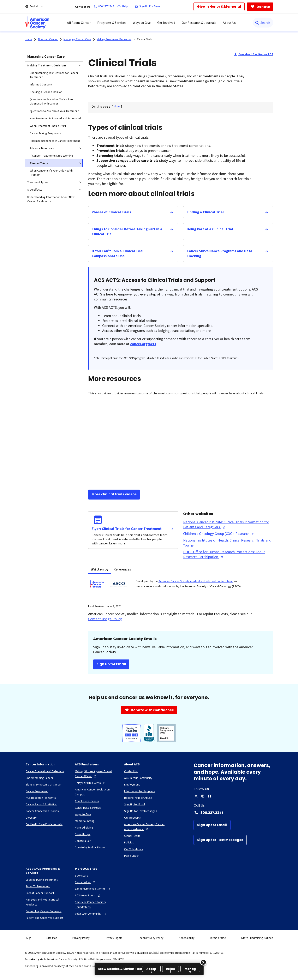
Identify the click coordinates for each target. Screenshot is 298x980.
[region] (149, 969)
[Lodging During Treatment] (42, 880)
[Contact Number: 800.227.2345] (233, 813)
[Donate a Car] (83, 841)
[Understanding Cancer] (39, 778)
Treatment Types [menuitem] (38, 182)
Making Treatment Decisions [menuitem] (47, 65)
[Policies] (129, 842)
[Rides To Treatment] (38, 886)
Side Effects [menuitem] (35, 190)
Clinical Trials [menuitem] (39, 163)
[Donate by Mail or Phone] (90, 847)
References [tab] (122, 569)
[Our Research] (133, 818)
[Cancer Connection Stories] (42, 811)
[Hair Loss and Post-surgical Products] (47, 902)
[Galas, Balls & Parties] (88, 808)
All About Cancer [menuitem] (79, 23)
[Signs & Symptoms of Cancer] (44, 784)
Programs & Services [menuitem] (112, 23)
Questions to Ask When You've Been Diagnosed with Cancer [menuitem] (52, 101)
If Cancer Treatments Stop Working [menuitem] (51, 156)
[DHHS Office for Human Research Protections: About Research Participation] (228, 554)
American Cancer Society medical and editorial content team (196, 581)
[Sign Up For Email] (148, 7)
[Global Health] (132, 836)
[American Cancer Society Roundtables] (96, 904)
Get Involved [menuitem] (166, 23)
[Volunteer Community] (91, 914)
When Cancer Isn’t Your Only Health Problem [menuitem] (51, 173)
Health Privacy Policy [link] (151, 938)
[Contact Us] (131, 771)
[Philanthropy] (83, 834)
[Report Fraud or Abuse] (138, 798)
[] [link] (117, 106)
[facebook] (209, 796)
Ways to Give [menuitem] (142, 23)
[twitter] (196, 796)
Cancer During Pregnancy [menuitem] (45, 133)
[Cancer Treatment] (37, 791)
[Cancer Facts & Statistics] (41, 804)
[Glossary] (31, 818)
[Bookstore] (82, 876)
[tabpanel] (181, 587)
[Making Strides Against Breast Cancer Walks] (96, 774)
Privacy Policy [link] (81, 938)
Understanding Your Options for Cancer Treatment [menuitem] (54, 75)
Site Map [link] (52, 938)
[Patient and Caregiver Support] (44, 918)
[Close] (203, 962)
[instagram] (203, 796)
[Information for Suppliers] (140, 791)
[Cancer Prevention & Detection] (45, 771)
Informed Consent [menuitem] (41, 84)
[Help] (123, 7)
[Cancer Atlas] (85, 882)
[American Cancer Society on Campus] (96, 792)
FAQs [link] (28, 938)
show (117, 106)
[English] (37, 7)
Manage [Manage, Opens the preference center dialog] (190, 969)
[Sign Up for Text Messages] (220, 840)
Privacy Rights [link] (114, 938)
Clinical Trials (145, 39)
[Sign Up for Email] (212, 825)
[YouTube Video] (181, 443)
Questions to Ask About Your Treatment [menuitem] (54, 111)
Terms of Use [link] (218, 938)
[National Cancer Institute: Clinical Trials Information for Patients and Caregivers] (228, 525)
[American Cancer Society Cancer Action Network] (145, 827)
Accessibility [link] (187, 938)
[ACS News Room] (88, 895)
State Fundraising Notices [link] (257, 938)
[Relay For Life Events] (91, 783)
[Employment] (132, 784)
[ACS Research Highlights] (41, 798)
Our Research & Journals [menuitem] (199, 23)
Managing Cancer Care (46, 56)
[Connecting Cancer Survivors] (44, 911)
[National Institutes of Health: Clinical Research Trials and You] (228, 543)
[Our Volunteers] (133, 849)
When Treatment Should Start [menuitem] (48, 126)
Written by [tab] (100, 569)
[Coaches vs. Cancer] (87, 801)
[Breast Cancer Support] (40, 893)
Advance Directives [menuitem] (42, 148)
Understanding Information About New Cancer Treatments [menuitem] (51, 199)
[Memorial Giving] (85, 821)
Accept (151, 969)
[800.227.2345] (105, 7)
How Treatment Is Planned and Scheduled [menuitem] (55, 118)
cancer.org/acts (143, 344)
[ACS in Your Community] (138, 778)
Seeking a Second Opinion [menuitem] (46, 92)
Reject (170, 969)
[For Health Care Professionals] (44, 824)
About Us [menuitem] (229, 23)
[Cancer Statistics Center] (93, 889)
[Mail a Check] (132, 856)
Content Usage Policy (105, 619)
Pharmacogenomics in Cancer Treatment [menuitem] (55, 141)
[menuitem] (37, 23)
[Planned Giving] (84, 827)
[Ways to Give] (83, 814)
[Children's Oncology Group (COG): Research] (219, 534)
